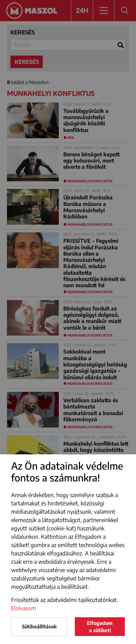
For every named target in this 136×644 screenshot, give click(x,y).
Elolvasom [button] (24, 608)
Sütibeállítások (39, 626)
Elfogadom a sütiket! (100, 627)
